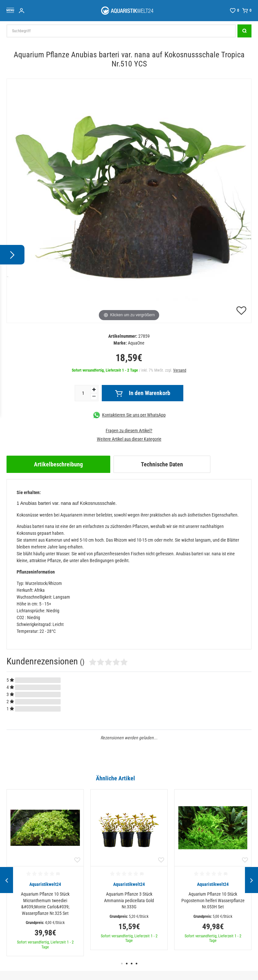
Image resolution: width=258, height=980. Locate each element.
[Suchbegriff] (121, 31)
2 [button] (127, 964)
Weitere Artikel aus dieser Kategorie (129, 439)
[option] (45, 873)
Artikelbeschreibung (58, 464)
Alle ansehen (238, 778)
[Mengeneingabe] (83, 393)
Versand (180, 370)
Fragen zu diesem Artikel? (129, 431)
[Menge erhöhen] (94, 390)
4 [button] (137, 964)
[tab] (58, 464)
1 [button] (122, 964)
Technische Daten (162, 464)
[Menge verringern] (94, 397)
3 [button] (132, 964)
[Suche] (244, 31)
